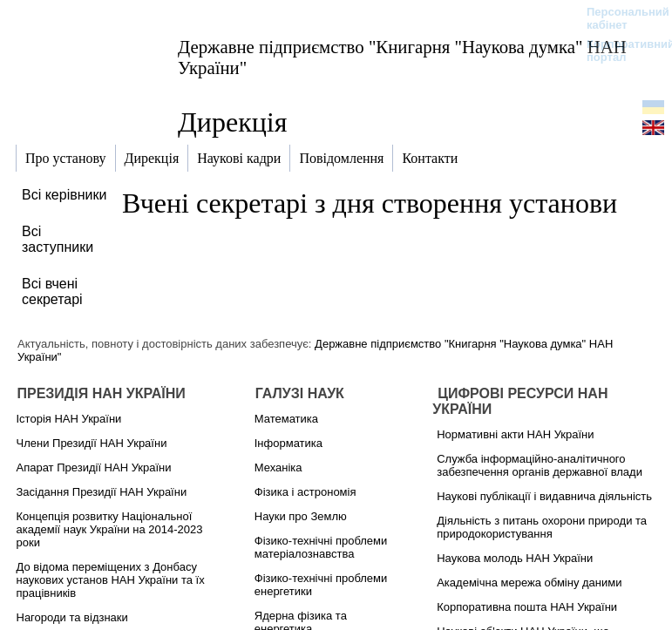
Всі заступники (58, 239)
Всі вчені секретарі (52, 291)
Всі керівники (64, 195)
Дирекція (232, 122)
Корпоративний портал (619, 51)
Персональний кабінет (619, 18)
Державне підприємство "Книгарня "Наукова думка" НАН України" (402, 57)
